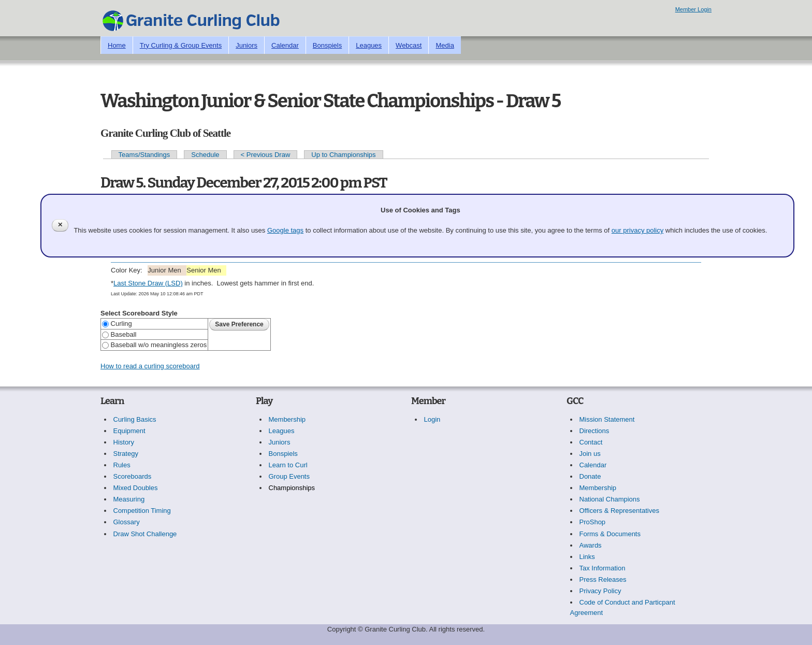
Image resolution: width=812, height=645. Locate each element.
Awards (591, 545)
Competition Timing (142, 511)
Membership (287, 419)
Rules (122, 465)
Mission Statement (607, 419)
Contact (591, 442)
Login (432, 419)
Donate (590, 476)
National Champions (610, 499)
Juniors (247, 45)
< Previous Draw (266, 155)
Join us (590, 454)
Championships (292, 488)
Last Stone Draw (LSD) (148, 283)
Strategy (126, 454)
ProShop (593, 522)
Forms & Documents (610, 534)
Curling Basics (135, 419)
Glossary (127, 522)
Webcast (409, 45)
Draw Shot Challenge (145, 534)
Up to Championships (343, 155)
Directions (594, 431)
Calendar (285, 45)
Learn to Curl (288, 465)
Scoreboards (133, 476)
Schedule (205, 155)
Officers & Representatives (619, 511)
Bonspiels (327, 45)
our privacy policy (637, 230)
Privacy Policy (600, 591)
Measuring (129, 499)
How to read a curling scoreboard (150, 366)
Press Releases (603, 579)
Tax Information (603, 568)
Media (445, 45)
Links (587, 557)
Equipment (129, 431)
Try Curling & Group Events (181, 45)
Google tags (285, 230)
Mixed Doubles (136, 488)
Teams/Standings (144, 155)
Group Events (289, 476)
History (124, 442)
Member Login (693, 9)
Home (117, 45)
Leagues (369, 45)
